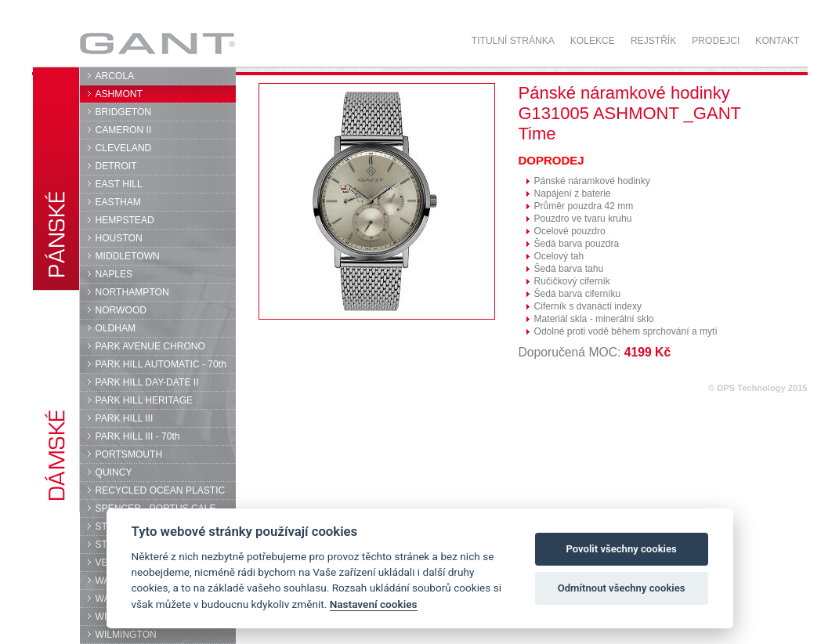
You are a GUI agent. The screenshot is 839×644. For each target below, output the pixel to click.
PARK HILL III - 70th (138, 436)
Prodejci (716, 41)
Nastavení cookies (374, 604)
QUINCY (114, 472)
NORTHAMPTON (132, 292)
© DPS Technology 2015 (758, 388)
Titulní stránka (513, 41)
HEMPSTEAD (125, 220)
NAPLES (114, 274)
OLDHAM (116, 328)
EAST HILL (119, 184)
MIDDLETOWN (128, 256)
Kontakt (777, 41)
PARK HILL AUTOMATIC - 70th (161, 364)
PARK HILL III (125, 418)
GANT (157, 43)
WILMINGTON (126, 635)
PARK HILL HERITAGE (145, 400)
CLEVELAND (124, 148)
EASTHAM (118, 202)
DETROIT (116, 166)
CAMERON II (124, 130)
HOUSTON (119, 238)
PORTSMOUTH (129, 454)
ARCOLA (115, 76)
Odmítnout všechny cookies (622, 588)
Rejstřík (653, 41)
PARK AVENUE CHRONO (151, 346)
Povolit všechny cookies (621, 549)
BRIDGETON (124, 112)
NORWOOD (121, 310)
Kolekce (593, 41)
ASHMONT (119, 94)
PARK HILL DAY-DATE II (147, 382)
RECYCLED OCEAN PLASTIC (161, 490)
